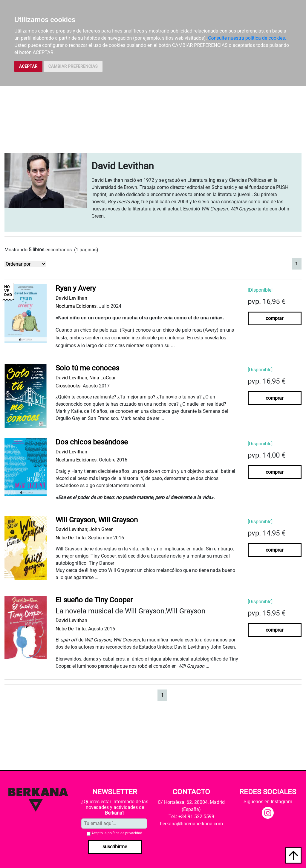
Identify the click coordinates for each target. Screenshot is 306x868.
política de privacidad (125, 833)
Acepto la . (117, 833)
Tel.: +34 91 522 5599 (191, 817)
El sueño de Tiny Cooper (94, 600)
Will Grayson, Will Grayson (97, 520)
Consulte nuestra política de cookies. (247, 38)
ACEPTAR (28, 66)
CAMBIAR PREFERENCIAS (73, 66)
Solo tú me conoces (87, 368)
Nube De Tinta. (71, 538)
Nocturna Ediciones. (77, 306)
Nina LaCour (102, 378)
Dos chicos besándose (92, 442)
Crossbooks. (69, 386)
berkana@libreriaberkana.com (191, 824)
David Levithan (71, 298)
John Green (101, 529)
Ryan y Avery (76, 288)
